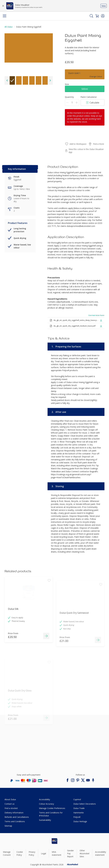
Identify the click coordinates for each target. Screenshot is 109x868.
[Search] (91, 16)
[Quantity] (72, 102)
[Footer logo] (54, 841)
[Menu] (5, 16)
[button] (103, 16)
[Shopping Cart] (97, 16)
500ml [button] (85, 89)
